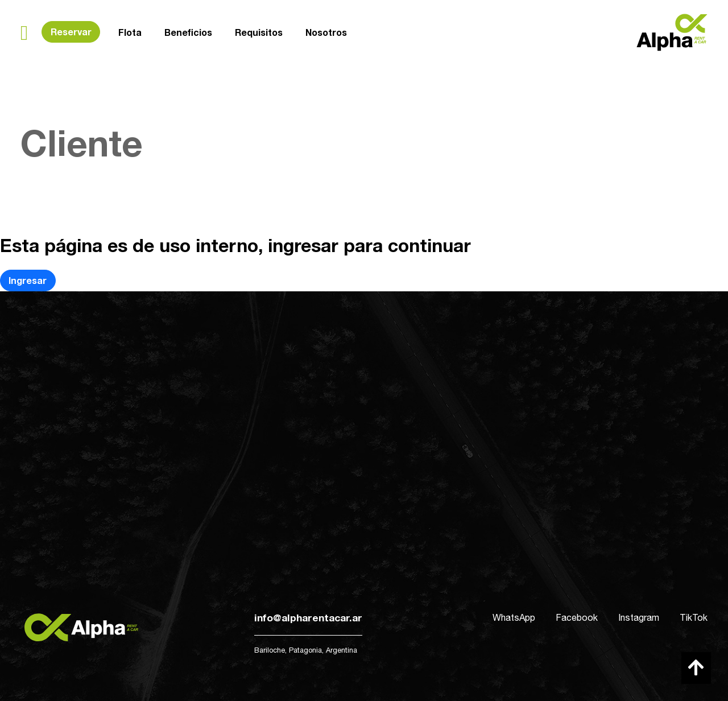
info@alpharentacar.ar (308, 618)
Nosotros (326, 30)
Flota (130, 32)
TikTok (694, 617)
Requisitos (259, 31)
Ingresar (28, 280)
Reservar (71, 32)
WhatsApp (514, 617)
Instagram (639, 617)
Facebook (577, 617)
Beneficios (188, 32)
